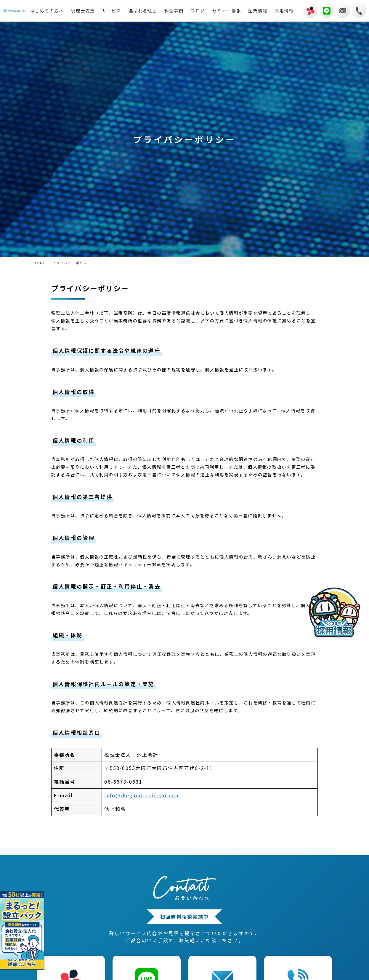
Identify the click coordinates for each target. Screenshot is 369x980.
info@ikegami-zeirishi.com (142, 795)
